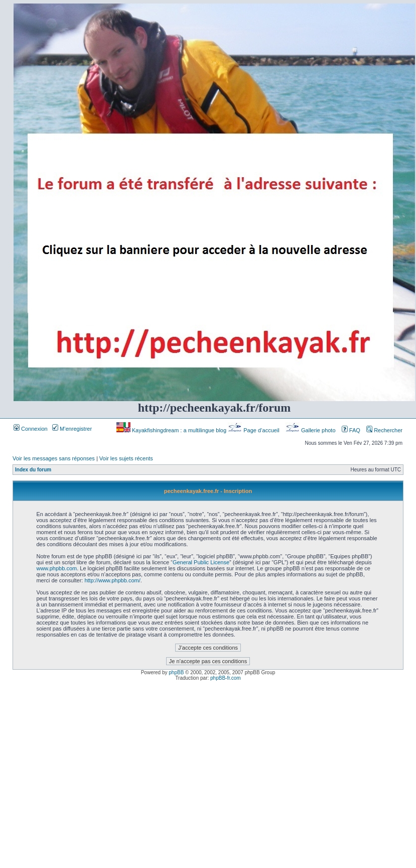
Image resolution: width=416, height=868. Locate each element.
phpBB (176, 672)
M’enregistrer (72, 429)
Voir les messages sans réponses (54, 458)
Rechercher (384, 430)
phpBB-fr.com (226, 678)
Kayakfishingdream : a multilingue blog (172, 430)
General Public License (201, 562)
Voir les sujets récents (126, 458)
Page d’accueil (254, 430)
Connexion (31, 429)
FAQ (351, 430)
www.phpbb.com (56, 568)
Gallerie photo (311, 430)
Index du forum (33, 470)
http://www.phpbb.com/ (112, 580)
